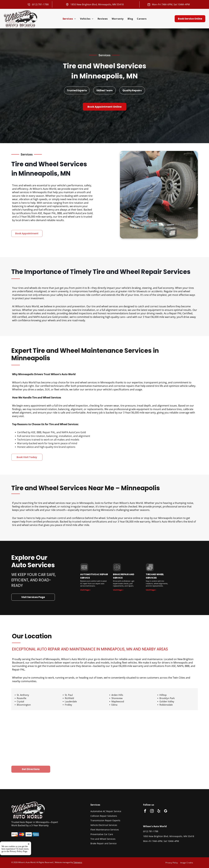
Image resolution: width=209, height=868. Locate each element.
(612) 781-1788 (40, 4)
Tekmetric (78, 862)
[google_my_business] (166, 811)
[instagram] (152, 811)
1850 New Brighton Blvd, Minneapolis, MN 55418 (97, 4)
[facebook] (145, 811)
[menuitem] (69, 19)
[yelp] (159, 811)
